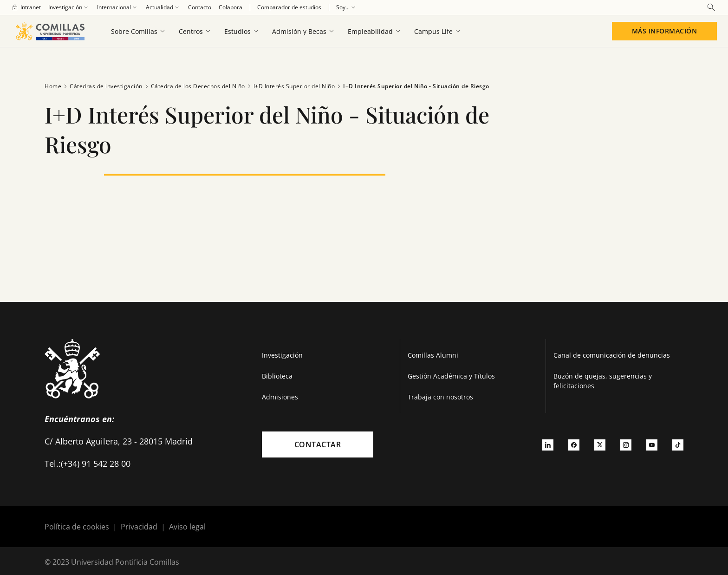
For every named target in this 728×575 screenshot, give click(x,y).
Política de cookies (77, 527)
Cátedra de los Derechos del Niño (194, 86)
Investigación (282, 355)
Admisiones (280, 397)
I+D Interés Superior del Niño (290, 86)
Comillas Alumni (433, 355)
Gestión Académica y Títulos (451, 376)
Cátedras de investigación (102, 86)
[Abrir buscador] (711, 7)
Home (53, 86)
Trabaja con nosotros (440, 397)
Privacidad (139, 527)
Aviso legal (187, 527)
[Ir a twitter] (600, 444)
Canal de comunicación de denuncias (612, 355)
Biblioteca (277, 376)
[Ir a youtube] (652, 444)
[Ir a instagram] (626, 444)
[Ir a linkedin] (548, 444)
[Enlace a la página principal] (50, 31)
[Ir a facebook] (574, 444)
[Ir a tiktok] (678, 444)
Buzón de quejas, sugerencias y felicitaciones (603, 381)
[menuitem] (26, 7)
